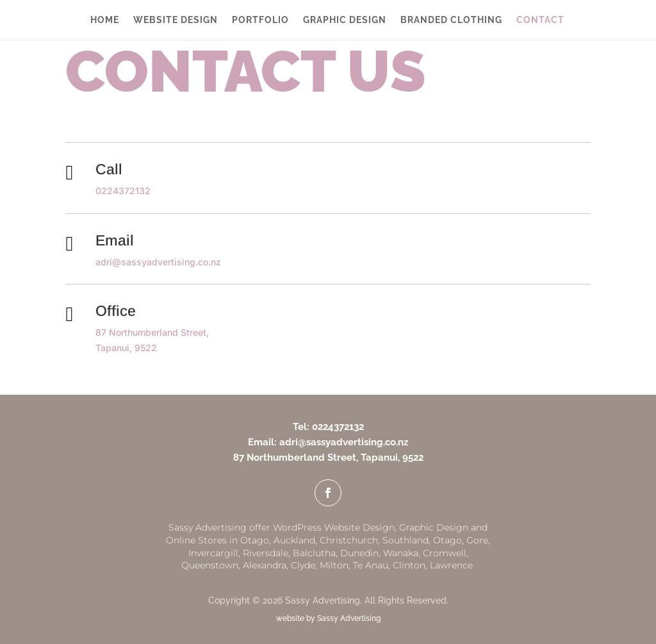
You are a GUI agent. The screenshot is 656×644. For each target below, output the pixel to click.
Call (109, 169)
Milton (334, 565)
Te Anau (371, 565)
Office (116, 311)
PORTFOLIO (260, 20)
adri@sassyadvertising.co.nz (158, 262)
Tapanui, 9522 (126, 348)
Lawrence (453, 565)
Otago (447, 540)
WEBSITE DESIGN (176, 20)
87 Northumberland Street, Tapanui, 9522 (328, 458)
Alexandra (265, 565)
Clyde (303, 565)
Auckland (294, 540)
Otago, (256, 540)
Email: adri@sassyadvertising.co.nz (328, 442)
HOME (105, 20)
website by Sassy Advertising (328, 618)
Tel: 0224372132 (328, 427)
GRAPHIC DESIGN (345, 20)
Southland (406, 540)
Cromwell (445, 553)
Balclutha (314, 553)
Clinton (409, 565)
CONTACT (540, 20)
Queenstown (210, 565)
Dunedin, (360, 553)
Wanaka (401, 553)
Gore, (478, 540)
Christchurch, (350, 540)
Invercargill (213, 553)
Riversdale (266, 553)
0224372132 (123, 191)
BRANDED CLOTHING (451, 20)
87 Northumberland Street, (152, 332)
